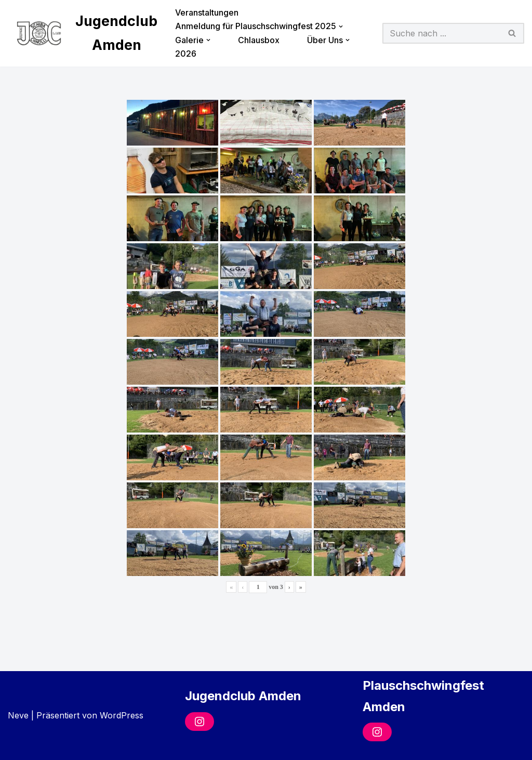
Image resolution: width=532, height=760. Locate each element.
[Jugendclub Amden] (83, 33)
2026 (186, 54)
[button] (341, 27)
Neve (18, 715)
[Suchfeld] (442, 33)
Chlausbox (259, 40)
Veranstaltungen (207, 12)
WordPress (122, 715)
